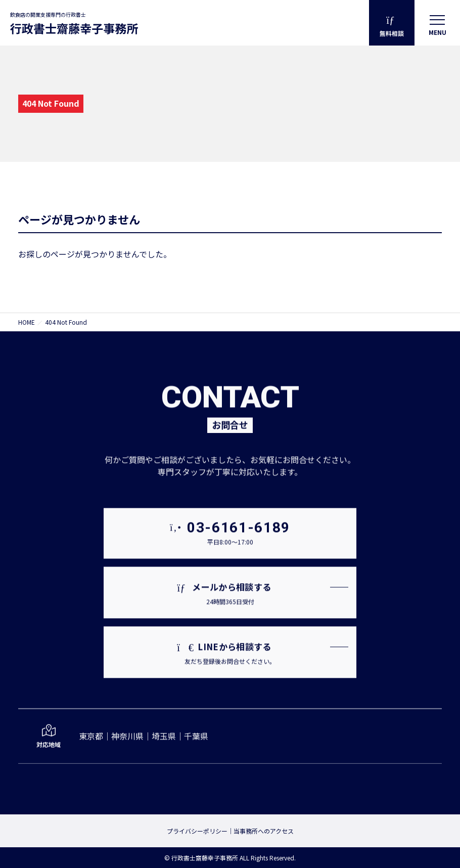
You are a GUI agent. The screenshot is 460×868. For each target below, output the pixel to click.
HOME (27, 322)
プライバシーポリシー (197, 831)
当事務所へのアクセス (264, 831)
